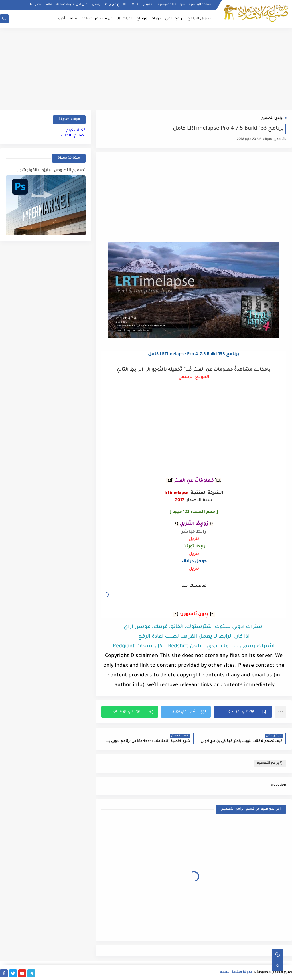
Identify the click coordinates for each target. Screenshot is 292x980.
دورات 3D (125, 19)
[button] (243, 712)
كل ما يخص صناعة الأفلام (91, 19)
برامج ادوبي (174, 19)
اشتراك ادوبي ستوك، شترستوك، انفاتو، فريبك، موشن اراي (194, 627)
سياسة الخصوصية (172, 5)
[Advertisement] (146, 68)
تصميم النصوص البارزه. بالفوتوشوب (50, 171)
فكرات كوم (76, 131)
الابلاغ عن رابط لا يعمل (109, 5)
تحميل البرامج (199, 19)
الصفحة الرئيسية (201, 5)
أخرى (61, 19)
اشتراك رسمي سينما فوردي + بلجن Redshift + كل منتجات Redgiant (194, 646)
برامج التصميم (272, 119)
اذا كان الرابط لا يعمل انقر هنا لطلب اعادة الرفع (194, 637)
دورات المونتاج (149, 19)
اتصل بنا (36, 5)
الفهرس (148, 5)
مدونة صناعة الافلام (236, 972)
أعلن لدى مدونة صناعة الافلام (67, 5)
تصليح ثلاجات (73, 136)
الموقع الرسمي (194, 377)
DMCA (134, 5)
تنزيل (194, 539)
